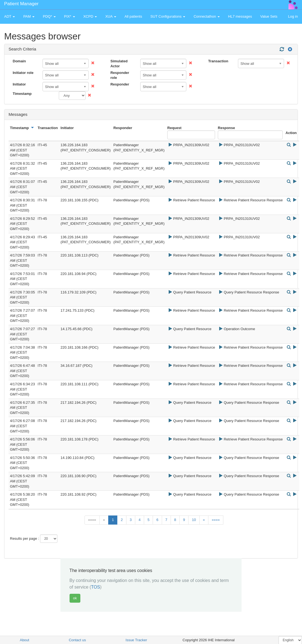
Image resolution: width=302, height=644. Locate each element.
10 (194, 520)
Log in (293, 16)
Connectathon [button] (207, 16)
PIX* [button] (70, 16)
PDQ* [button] (49, 16)
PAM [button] (29, 16)
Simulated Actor (119, 64)
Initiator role (23, 73)
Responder (120, 84)
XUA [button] (111, 16)
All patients (133, 16)
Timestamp (22, 94)
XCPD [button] (90, 16)
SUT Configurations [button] (168, 16)
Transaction (218, 61)
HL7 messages (240, 16)
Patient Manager (21, 4)
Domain (19, 61)
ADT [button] (10, 16)
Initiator (19, 84)
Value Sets (269, 16)
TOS (96, 587)
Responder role (120, 75)
